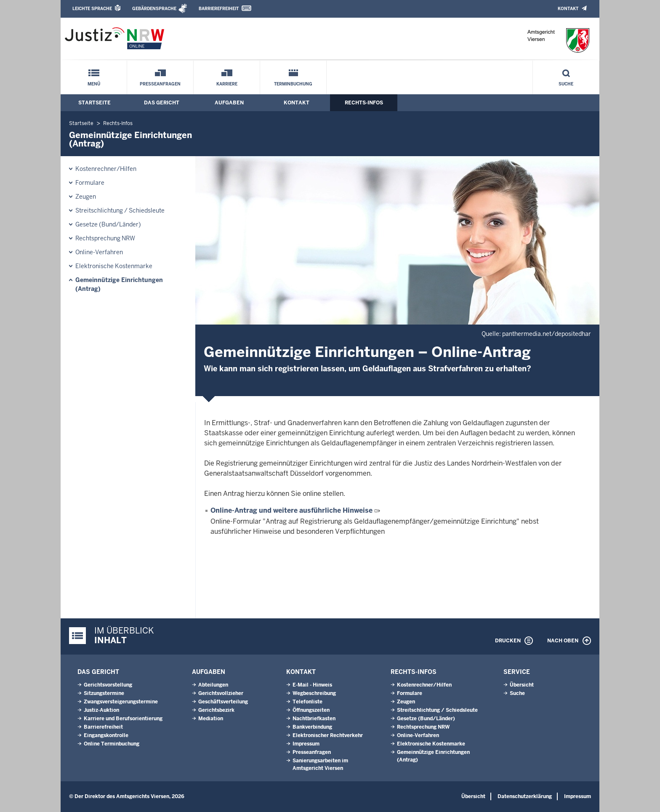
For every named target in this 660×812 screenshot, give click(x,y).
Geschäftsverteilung (223, 702)
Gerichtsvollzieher (221, 693)
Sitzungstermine (104, 693)
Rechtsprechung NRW (105, 238)
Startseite (94, 103)
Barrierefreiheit (219, 9)
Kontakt (568, 9)
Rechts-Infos (364, 103)
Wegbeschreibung (314, 693)
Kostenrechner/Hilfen (106, 169)
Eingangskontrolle (106, 735)
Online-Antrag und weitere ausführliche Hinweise (291, 510)
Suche (566, 84)
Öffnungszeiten (311, 710)
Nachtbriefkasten (314, 719)
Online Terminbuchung (112, 744)
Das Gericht (162, 103)
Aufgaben (229, 103)
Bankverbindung (312, 727)
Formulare (90, 183)
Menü (94, 84)
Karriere (227, 84)
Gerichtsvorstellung (108, 685)
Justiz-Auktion (101, 710)
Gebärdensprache (154, 9)
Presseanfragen (160, 84)
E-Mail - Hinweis (312, 685)
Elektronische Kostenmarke (114, 266)
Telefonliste (307, 702)
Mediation (211, 719)
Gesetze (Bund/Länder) (108, 224)
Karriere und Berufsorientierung (123, 719)
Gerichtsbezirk (216, 710)
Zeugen (86, 197)
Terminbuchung (293, 84)
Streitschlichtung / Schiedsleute (120, 210)
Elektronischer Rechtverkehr (328, 735)
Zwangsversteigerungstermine (121, 702)
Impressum (306, 744)
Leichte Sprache (92, 9)
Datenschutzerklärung (525, 796)
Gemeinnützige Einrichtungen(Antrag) (119, 284)
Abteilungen (213, 685)
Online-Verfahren (99, 252)
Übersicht (522, 685)
